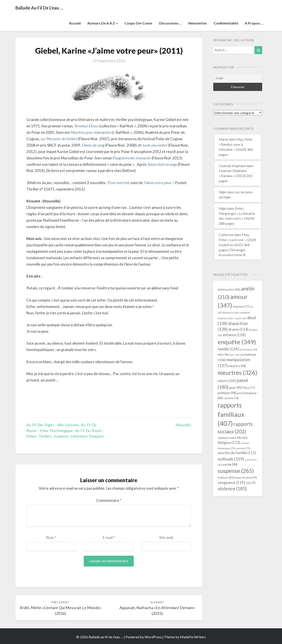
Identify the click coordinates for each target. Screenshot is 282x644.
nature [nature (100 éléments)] (227, 381)
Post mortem (119, 183)
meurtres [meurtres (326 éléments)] (237, 373)
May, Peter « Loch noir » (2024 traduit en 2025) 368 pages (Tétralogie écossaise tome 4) (237, 245)
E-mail (109, 537)
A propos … (254, 23)
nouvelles (183, 425)
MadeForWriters (193, 637)
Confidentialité (226, 23)
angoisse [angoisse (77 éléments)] (241, 307)
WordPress (153, 637)
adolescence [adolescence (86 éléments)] (229, 289)
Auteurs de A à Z (103, 23)
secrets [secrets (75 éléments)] (243, 448)
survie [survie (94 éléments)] (230, 464)
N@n (223, 192)
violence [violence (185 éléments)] (232, 489)
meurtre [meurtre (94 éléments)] (237, 366)
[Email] (238, 78)
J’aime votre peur (158, 183)
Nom (51, 537)
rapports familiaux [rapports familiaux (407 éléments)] (231, 414)
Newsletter (198, 23)
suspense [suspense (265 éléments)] (236, 471)
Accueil (75, 23)
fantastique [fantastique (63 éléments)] (248, 349)
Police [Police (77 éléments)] (249, 388)
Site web (166, 537)
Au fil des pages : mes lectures (53, 425)
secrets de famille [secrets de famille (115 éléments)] (237, 453)
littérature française (87, 436)
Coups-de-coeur (138, 23)
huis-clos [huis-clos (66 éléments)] (237, 355)
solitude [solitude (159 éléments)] (231, 459)
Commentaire (109, 500)
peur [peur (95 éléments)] (235, 388)
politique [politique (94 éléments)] (227, 393)
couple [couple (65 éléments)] (240, 318)
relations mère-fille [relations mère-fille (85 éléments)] (233, 438)
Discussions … (170, 23)
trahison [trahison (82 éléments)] (226, 478)
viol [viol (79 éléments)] (251, 483)
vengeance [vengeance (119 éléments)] (231, 483)
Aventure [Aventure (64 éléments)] (231, 313)
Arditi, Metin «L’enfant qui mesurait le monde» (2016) (60, 608)
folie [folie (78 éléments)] (223, 355)
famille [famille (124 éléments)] (228, 349)
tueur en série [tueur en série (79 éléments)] (246, 478)
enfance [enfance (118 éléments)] (234, 335)
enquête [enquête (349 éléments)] (237, 342)
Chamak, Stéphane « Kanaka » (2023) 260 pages (236, 176)
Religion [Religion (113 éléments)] (229, 443)
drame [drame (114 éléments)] (238, 329)
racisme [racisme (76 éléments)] (231, 398)
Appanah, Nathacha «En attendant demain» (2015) (157, 608)
